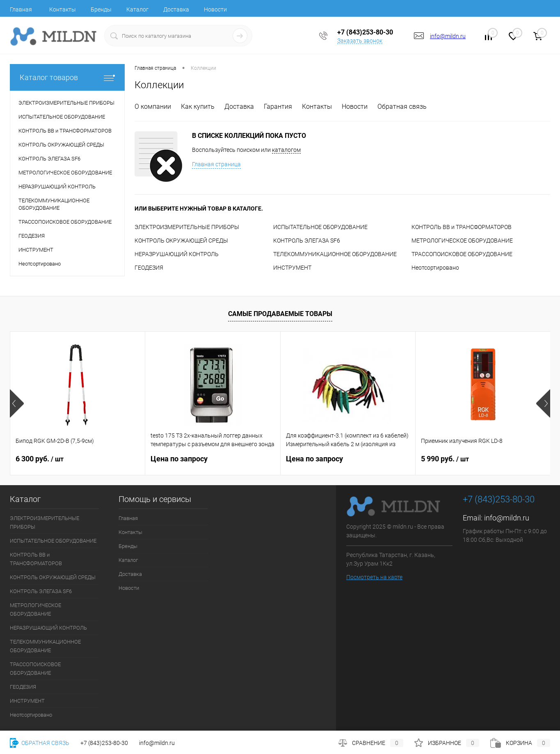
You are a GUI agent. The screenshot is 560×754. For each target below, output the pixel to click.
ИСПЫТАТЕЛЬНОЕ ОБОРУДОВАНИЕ (320, 227)
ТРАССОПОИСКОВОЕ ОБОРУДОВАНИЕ (462, 254)
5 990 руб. (445, 459)
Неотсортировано (435, 268)
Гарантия (278, 107)
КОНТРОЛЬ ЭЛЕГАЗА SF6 (307, 241)
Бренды (101, 9)
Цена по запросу (179, 459)
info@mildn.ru (448, 36)
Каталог (137, 9)
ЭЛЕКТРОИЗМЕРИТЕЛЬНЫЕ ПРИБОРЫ (187, 227)
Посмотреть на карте (374, 577)
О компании (153, 107)
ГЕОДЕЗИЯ (149, 268)
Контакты (63, 9)
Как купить (198, 107)
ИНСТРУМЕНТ (292, 268)
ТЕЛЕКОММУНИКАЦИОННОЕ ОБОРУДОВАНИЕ (335, 254)
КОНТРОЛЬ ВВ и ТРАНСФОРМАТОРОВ (462, 227)
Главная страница (216, 164)
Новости (215, 9)
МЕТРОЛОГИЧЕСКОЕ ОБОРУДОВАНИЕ (462, 241)
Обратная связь (402, 107)
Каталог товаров (67, 77)
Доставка (176, 9)
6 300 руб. (40, 459)
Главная (21, 9)
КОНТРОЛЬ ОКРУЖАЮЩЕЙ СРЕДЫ (181, 241)
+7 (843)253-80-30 (104, 743)
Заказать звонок (360, 41)
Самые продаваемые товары (280, 314)
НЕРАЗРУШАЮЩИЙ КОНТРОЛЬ (177, 254)
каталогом (286, 150)
